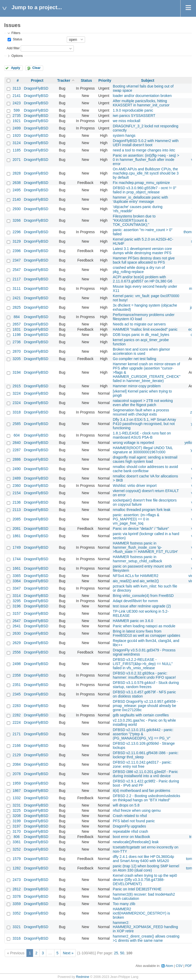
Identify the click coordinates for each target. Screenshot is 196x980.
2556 (17, 652)
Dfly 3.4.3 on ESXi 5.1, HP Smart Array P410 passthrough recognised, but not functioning (144, 424)
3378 (17, 896)
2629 (17, 643)
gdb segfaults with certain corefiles (141, 715)
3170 (17, 831)
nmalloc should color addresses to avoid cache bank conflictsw (145, 469)
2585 (17, 424)
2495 (17, 190)
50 (122, 953)
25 (116, 953)
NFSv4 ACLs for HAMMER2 (136, 576)
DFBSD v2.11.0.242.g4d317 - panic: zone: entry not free (142, 764)
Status (17, 39)
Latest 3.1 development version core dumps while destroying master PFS (142, 251)
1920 (17, 135)
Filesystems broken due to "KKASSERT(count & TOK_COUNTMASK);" (134, 220)
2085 (17, 519)
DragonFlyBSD (36, 88)
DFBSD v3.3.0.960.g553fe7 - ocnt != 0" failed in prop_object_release (145, 190)
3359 (17, 904)
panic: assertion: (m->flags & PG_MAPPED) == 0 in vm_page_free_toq (136, 519)
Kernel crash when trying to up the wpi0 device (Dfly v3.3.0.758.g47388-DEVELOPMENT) (145, 880)
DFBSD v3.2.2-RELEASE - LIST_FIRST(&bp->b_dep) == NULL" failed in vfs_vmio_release (143, 664)
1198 (17, 335)
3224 (17, 393)
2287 (17, 450)
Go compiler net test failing (135, 359)
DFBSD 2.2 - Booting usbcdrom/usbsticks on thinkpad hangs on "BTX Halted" (147, 798)
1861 (17, 536)
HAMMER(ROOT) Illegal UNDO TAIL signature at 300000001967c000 (143, 450)
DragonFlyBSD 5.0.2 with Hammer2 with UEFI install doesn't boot (146, 143)
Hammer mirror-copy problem (137, 386)
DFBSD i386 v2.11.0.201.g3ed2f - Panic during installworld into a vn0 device (145, 774)
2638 (17, 183)
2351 (17, 685)
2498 (17, 664)
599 (17, 110)
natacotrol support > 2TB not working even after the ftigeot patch (143, 403)
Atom (169, 966)
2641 (17, 626)
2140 (17, 199)
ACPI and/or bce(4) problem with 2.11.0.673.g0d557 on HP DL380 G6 (142, 279)
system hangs (124, 135)
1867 (17, 791)
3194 (17, 372)
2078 (17, 774)
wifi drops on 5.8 (126, 805)
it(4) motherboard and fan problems (141, 791)
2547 (17, 270)
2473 (17, 880)
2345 (17, 694)
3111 (17, 288)
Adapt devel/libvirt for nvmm (135, 601)
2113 (17, 510)
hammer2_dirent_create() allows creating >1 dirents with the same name (146, 938)
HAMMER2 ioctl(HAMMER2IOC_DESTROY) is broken (141, 913)
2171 (17, 734)
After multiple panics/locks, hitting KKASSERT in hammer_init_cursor (141, 103)
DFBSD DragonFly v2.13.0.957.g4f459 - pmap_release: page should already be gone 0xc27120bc (145, 706)
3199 (17, 821)
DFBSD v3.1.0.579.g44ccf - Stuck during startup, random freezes (146, 685)
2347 (17, 260)
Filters (16, 33)
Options (17, 56)
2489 (17, 478)
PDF (189, 966)
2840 (17, 443)
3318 (17, 412)
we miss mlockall (127, 121)
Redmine (82, 977)
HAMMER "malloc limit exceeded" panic (145, 329)
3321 (17, 927)
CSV (179, 966)
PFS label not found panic (134, 821)
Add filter (13, 48)
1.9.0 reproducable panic (133, 110)
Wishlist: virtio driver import (135, 486)
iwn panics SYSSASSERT (134, 116)
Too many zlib (124, 904)
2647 (17, 621)
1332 (17, 798)
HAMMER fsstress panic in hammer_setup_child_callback (137, 559)
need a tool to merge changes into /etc (144, 150)
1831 (17, 329)
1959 (17, 783)
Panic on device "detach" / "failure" (141, 529)
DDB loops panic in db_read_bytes (141, 335)
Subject (148, 80)
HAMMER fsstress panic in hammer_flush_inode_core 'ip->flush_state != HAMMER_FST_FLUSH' (145, 547)
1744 (17, 559)
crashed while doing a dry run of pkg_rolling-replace (139, 270)
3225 (17, 810)
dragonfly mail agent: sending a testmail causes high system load (145, 459)
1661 (17, 568)
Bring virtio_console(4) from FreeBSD (143, 596)
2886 (17, 459)
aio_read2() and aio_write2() (136, 581)
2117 (17, 279)
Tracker (64, 80)
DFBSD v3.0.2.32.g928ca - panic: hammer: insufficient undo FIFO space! (144, 675)
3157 (17, 613)
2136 (17, 502)
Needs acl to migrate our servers (139, 324)
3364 (17, 581)
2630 (17, 633)
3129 (17, 241)
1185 (17, 150)
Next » (68, 953)
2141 (17, 96)
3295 (17, 601)
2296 (17, 232)
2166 (17, 745)
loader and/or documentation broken (142, 96)
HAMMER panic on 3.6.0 (133, 621)
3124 (17, 143)
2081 (17, 529)
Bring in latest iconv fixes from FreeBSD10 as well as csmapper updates (147, 633)
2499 (17, 128)
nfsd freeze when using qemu (137, 810)
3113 (17, 88)
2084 (17, 764)
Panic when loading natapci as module (144, 626)
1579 (17, 859)
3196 (17, 606)
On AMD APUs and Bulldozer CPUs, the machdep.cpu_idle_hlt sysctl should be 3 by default (146, 173)
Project (37, 80)
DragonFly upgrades (129, 826)
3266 (17, 220)
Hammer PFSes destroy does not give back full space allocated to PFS (144, 260)
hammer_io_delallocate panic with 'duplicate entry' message (140, 199)
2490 (17, 469)
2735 (17, 116)
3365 (17, 576)
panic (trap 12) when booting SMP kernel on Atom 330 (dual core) (146, 868)
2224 (17, 722)
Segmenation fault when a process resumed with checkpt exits (141, 412)
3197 (17, 826)
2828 (17, 173)
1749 (17, 547)
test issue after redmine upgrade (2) (142, 606)
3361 (17, 842)
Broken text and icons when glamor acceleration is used (141, 351)
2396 (17, 251)
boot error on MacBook (131, 837)
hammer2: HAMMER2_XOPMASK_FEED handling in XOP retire (145, 927)
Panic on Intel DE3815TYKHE (137, 889)
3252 (17, 849)
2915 (17, 386)
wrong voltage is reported (133, 443)
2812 (17, 889)
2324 (17, 403)
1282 (17, 868)
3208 (17, 816)
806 (17, 837)
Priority (105, 80)
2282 (17, 715)
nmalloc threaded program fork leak (142, 510)
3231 (17, 805)
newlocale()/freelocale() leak (136, 842)
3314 (17, 596)
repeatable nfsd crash (130, 831)
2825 (17, 307)
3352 (17, 913)
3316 (17, 938)
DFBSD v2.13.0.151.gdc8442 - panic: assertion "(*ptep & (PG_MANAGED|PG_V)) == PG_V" (143, 734)
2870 (17, 351)
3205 (17, 359)
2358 (17, 675)
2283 (17, 706)
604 (17, 435)
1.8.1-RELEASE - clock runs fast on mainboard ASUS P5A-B (142, 435)
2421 (17, 298)
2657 (17, 324)
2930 (17, 209)
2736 (17, 342)
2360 (17, 486)
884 (17, 317)
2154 (17, 493)
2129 (17, 755)
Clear (36, 68)
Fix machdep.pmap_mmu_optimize (141, 183)
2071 (17, 160)
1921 (17, 121)
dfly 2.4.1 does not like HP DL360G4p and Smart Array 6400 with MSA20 (143, 859)
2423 (17, 103)
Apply (16, 68)
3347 (17, 588)
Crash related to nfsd (130, 816)
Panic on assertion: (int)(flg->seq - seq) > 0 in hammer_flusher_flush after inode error (146, 160)
